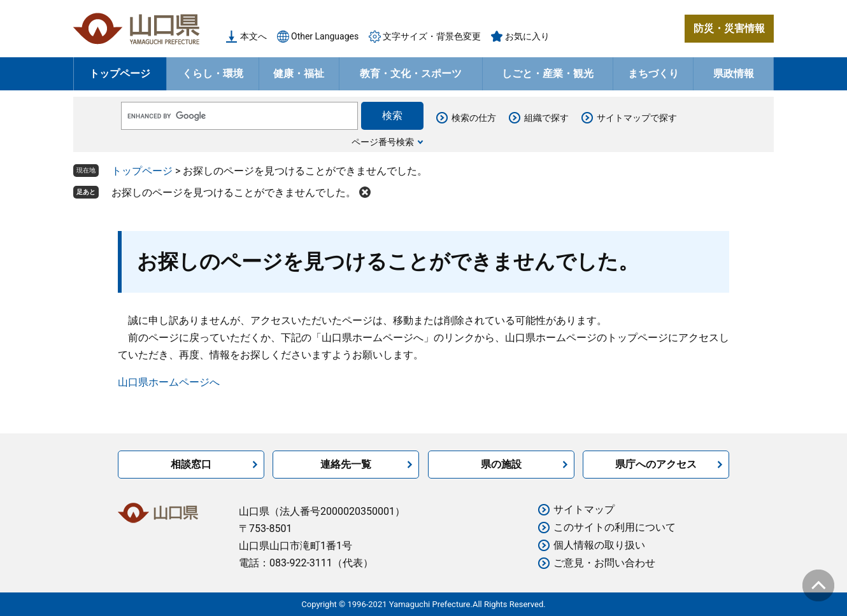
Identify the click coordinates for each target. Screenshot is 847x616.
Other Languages (325, 36)
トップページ (120, 73)
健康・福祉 (299, 73)
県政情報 (734, 73)
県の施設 (501, 464)
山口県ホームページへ (169, 382)
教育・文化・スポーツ (411, 73)
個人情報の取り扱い (599, 545)
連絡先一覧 (346, 464)
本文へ (253, 36)
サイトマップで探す (637, 118)
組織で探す (546, 118)
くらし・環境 (213, 73)
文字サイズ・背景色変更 (432, 36)
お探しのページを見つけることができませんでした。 (234, 192)
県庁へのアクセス (656, 464)
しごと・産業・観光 (548, 73)
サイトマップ (584, 509)
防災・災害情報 (729, 28)
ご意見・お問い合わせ (604, 563)
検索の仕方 (474, 118)
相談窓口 (191, 464)
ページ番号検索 (383, 142)
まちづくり (653, 73)
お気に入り (527, 36)
